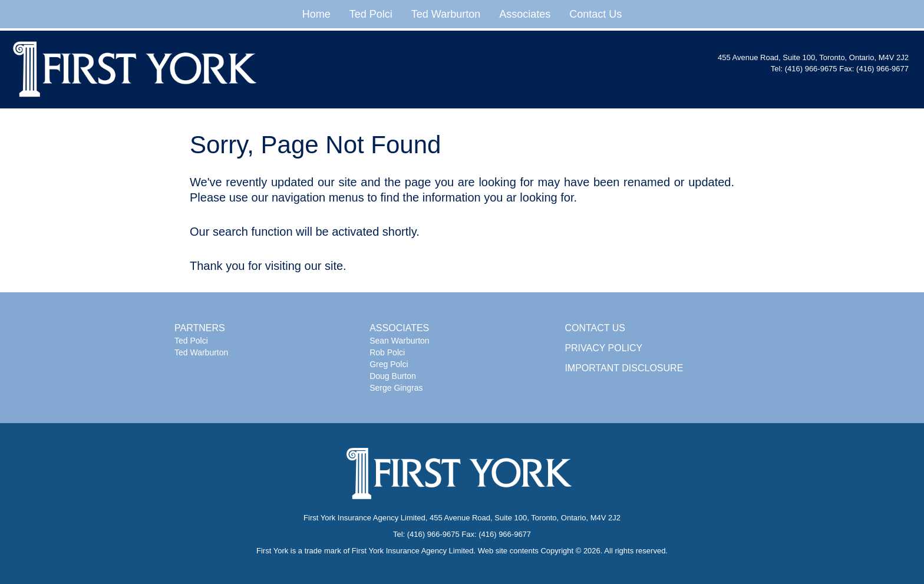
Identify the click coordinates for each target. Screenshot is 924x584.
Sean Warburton (399, 341)
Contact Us (595, 14)
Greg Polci (389, 364)
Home (316, 14)
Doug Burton (393, 376)
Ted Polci (371, 14)
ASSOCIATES (399, 328)
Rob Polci (387, 352)
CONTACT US (595, 328)
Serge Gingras (396, 388)
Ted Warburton (446, 14)
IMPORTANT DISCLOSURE (624, 368)
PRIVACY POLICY (603, 348)
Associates (525, 14)
